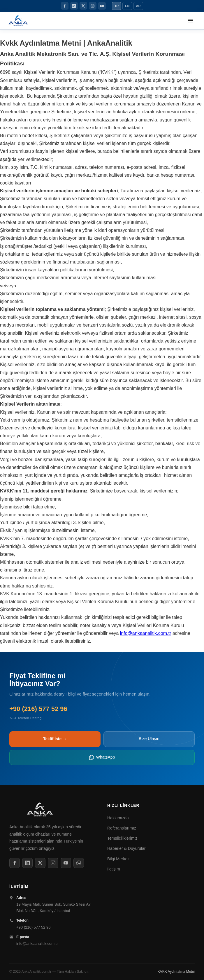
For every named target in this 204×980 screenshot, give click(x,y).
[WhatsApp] (79, 863)
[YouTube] (102, 6)
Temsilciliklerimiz (122, 838)
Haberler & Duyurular (126, 848)
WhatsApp (102, 757)
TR (117, 6)
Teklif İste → (55, 739)
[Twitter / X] (83, 6)
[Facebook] (65, 6)
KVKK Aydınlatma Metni (176, 972)
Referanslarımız (122, 828)
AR (138, 6)
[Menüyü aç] (191, 21)
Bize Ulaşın (149, 739)
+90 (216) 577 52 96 (33, 927)
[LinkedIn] (74, 6)
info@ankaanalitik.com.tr (146, 633)
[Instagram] (93, 6)
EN (127, 6)
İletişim (114, 869)
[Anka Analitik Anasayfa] (18, 21)
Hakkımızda (118, 818)
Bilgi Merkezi (119, 859)
